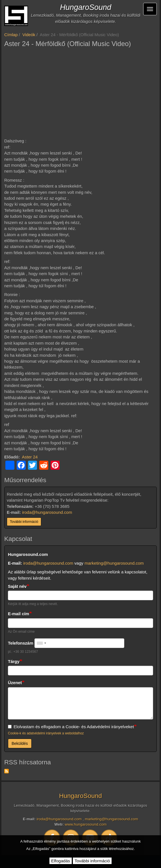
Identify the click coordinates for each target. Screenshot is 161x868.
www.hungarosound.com (86, 824)
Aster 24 (30, 457)
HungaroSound (86, 7)
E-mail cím (19, 614)
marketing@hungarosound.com (114, 563)
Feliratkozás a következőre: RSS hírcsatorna (6, 771)
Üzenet (15, 683)
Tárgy (14, 661)
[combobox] (41, 643)
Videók (29, 35)
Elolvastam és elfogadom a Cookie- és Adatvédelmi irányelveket (71, 727)
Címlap (11, 35)
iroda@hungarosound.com (47, 512)
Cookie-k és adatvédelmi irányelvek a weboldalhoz (46, 733)
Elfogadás (61, 861)
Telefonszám (21, 643)
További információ (24, 522)
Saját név (17, 586)
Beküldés (20, 743)
